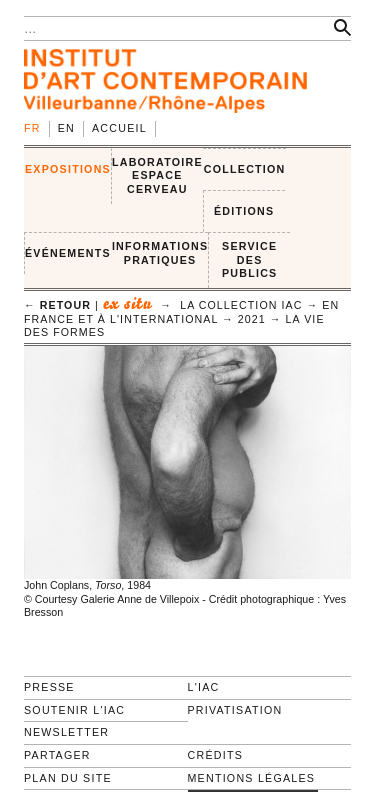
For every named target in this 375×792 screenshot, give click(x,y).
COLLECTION (245, 169)
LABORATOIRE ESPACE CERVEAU (157, 175)
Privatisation (235, 710)
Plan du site (68, 778)
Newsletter (66, 732)
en (66, 128)
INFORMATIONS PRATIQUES (160, 253)
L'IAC (204, 687)
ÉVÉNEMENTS (68, 253)
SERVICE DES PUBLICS (249, 259)
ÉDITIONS (244, 211)
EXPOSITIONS (68, 169)
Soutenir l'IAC (74, 710)
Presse (49, 687)
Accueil (119, 128)
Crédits (215, 755)
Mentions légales (252, 778)
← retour (57, 305)
